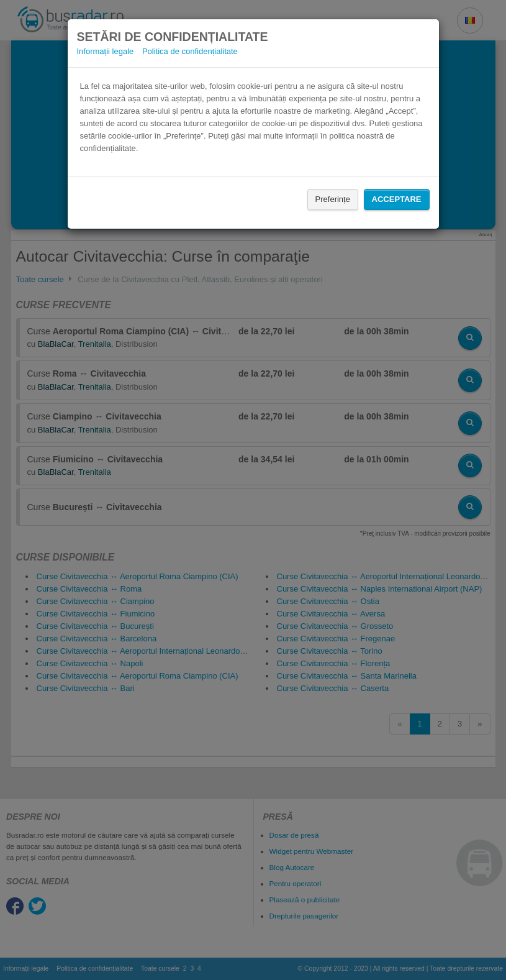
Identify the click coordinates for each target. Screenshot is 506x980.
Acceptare (397, 199)
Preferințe (333, 199)
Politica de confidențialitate (190, 51)
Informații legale (106, 51)
